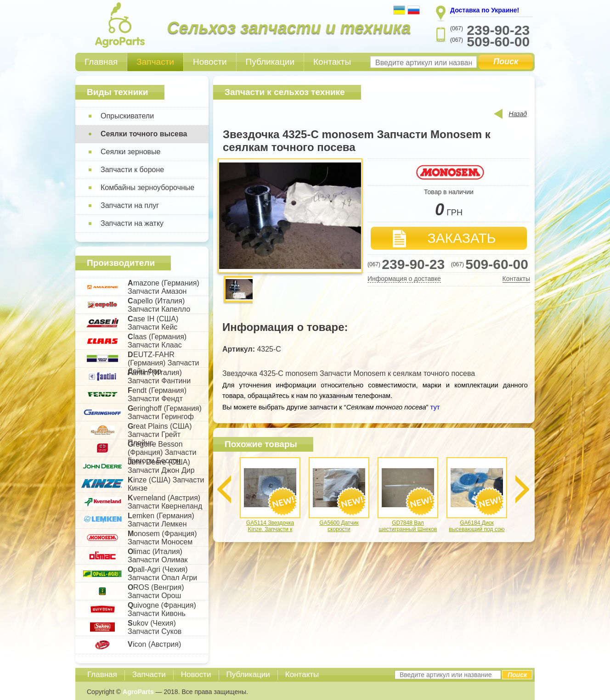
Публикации (270, 62)
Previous (224, 489)
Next (522, 489)
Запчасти (155, 62)
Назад (518, 114)
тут (434, 407)
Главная (101, 62)
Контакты (332, 62)
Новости (210, 62)
